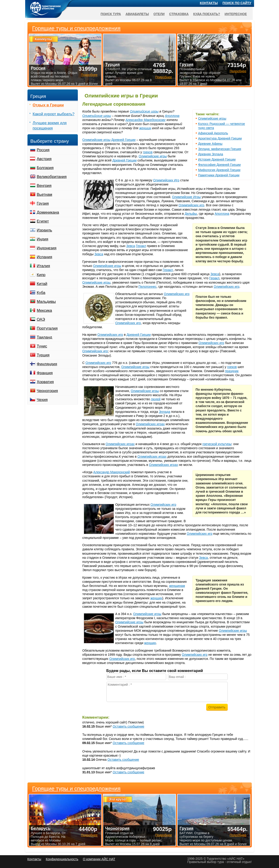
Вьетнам (45, 195)
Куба (41, 293)
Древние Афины (210, 144)
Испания (45, 257)
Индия (43, 239)
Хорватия (45, 382)
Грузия (43, 203)
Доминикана (48, 212)
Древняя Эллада (211, 154)
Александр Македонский (112, 472)
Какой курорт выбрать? (54, 114)
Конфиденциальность (62, 859)
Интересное (236, 14)
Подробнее (89, 835)
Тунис (42, 346)
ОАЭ (41, 319)
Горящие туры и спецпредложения (76, 789)
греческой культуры (217, 444)
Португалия (47, 328)
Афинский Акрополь (213, 133)
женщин (145, 128)
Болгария (45, 168)
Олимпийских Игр (166, 180)
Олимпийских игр (191, 205)
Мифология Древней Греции (219, 170)
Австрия (44, 159)
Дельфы (191, 214)
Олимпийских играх (150, 424)
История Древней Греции (217, 159)
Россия (43, 150)
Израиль (45, 230)
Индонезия (47, 248)
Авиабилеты (137, 14)
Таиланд (45, 337)
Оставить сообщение (128, 726)
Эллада (165, 412)
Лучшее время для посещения (50, 126)
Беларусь (41, 828)
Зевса (130, 246)
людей (156, 399)
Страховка (179, 14)
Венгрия (44, 186)
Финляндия (47, 364)
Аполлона (172, 116)
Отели (159, 14)
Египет (43, 221)
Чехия (42, 400)
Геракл (141, 246)
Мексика (45, 310)
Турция (43, 355)
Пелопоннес (148, 287)
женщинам (177, 586)
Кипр (41, 275)
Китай (42, 284)
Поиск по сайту (237, 3)
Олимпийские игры (212, 118)
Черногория (47, 391)
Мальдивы (46, 302)
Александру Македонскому (146, 120)
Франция (45, 373)
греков (148, 152)
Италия (43, 266)
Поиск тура (111, 14)
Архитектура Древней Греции (220, 138)
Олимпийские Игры (186, 197)
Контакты (209, 3)
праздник (232, 371)
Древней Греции (123, 140)
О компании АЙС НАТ (99, 859)
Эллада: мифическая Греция (220, 149)
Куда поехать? (207, 14)
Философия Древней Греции (219, 165)
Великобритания (52, 177)
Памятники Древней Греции (219, 175)
